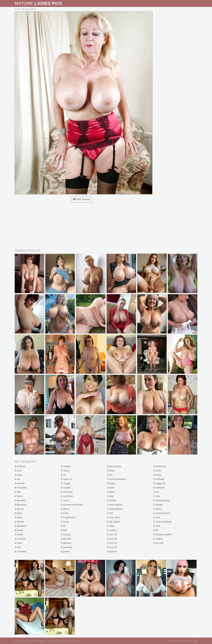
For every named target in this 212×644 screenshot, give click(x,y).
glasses (66, 543)
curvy (65, 500)
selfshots (159, 488)
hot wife (158, 543)
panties (112, 552)
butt (18, 547)
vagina (158, 539)
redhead (159, 479)
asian (18, 475)
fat (63, 526)
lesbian (112, 500)
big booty (20, 505)
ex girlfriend (68, 517)
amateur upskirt (162, 534)
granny (65, 552)
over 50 (112, 543)
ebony (65, 509)
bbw (18, 492)
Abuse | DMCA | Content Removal (30, 641)
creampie (67, 492)
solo (156, 517)
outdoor (112, 530)
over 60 (112, 547)
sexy (157, 496)
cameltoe (20, 552)
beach (19, 496)
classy (65, 471)
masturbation (115, 509)
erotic (65, 513)
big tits (19, 509)
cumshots (67, 496)
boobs (19, 530)
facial (65, 522)
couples (66, 488)
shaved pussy (162, 500)
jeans (111, 488)
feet (64, 530)
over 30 (112, 534)
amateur (20, 466)
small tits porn (162, 513)
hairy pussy (114, 466)
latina (111, 492)
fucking (66, 534)
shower (158, 505)
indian (111, 483)
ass (17, 479)
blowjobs (20, 526)
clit (63, 475)
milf (110, 513)
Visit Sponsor (82, 199)
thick (157, 526)
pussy (157, 475)
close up (66, 479)
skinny (158, 509)
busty (18, 543)
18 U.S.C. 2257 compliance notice (64, 641)
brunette (20, 539)
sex (156, 492)
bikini (18, 513)
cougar (65, 483)
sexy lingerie (115, 505)
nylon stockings (162, 522)
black (18, 517)
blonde (19, 522)
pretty (157, 471)
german (66, 539)
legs (110, 496)
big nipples (114, 522)
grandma (67, 547)
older (111, 526)
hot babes (21, 488)
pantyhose (160, 466)
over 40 (112, 539)
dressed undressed (72, 505)
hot (110, 475)
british (19, 534)
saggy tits (159, 483)
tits (156, 530)
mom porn (113, 517)
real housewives (117, 479)
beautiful (20, 500)
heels (111, 471)
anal (18, 471)
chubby (66, 466)
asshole (20, 483)
